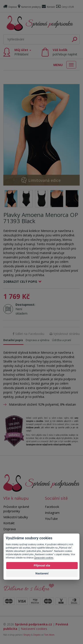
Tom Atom (49, 635)
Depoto (37, 635)
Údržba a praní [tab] (62, 340)
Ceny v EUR (65, 7)
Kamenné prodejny (29, 7)
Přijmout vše (42, 565)
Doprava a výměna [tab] (38, 340)
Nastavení (42, 573)
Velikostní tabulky (16, 517)
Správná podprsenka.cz (33, 624)
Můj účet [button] (23, 52)
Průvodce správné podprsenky (16, 509)
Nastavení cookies (34, 629)
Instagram (52, 513)
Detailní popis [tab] (13, 340)
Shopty (27, 635)
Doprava (10, 7)
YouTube (51, 519)
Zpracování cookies (44, 558)
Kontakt (48, 7)
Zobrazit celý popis (20, 282)
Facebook (52, 507)
